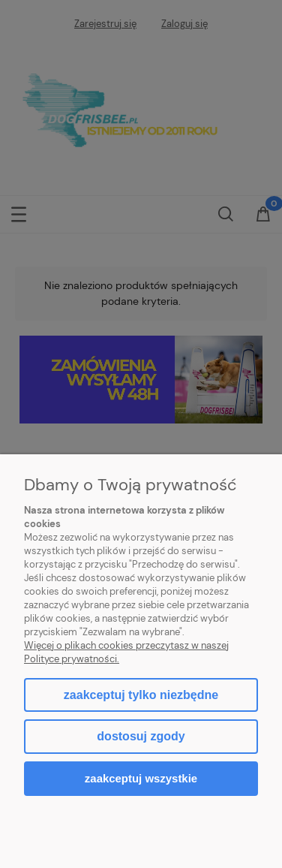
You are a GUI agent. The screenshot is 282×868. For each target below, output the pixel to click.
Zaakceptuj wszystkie (141, 778)
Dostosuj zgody (141, 736)
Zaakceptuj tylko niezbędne (141, 695)
